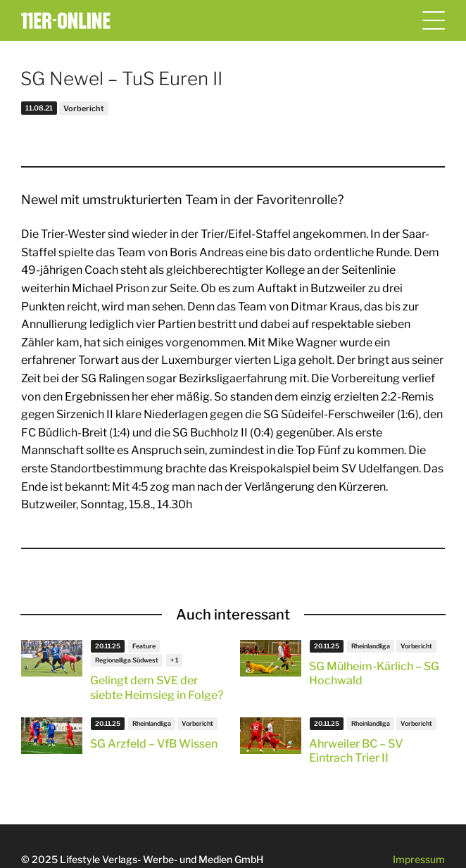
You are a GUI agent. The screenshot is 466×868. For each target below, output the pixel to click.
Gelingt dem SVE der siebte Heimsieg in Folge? (157, 688)
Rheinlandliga (371, 646)
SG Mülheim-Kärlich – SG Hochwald (374, 674)
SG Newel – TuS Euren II (121, 78)
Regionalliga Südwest (127, 660)
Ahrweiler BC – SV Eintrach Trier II (356, 751)
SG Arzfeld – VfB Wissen (154, 744)
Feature (144, 646)
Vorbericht (84, 108)
